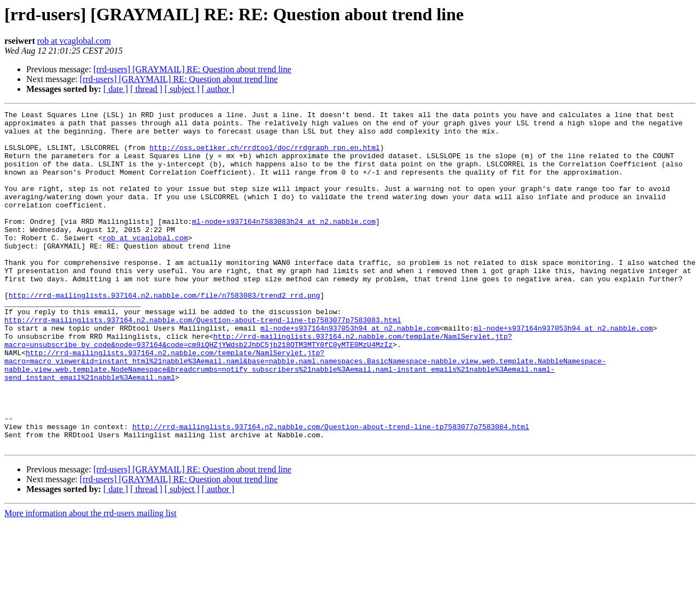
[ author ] (218, 89)
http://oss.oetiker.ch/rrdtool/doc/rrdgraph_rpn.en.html (264, 155)
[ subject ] (182, 89)
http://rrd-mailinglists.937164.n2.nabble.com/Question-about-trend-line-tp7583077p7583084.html (331, 490)
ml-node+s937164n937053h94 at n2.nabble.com (350, 372)
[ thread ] (146, 89)
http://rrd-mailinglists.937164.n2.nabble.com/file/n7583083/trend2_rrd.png (164, 333)
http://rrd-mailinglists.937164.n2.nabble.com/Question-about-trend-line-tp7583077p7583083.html (203, 362)
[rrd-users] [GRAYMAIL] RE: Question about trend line (192, 69)
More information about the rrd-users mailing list (91, 580)
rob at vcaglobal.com (74, 41)
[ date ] (116, 89)
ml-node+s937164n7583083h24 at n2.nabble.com (284, 244)
